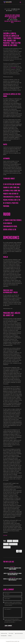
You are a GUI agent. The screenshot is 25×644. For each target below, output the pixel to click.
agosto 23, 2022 (13, 577)
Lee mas (5, 535)
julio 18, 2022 (12, 567)
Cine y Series (7, 9)
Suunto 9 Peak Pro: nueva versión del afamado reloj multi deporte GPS (12, 574)
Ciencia (10, 541)
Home (8, 20)
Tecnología (7, 547)
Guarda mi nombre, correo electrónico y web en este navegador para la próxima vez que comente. (13, 604)
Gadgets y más (13, 544)
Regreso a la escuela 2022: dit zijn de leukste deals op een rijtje (12, 580)
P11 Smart (14, 68)
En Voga (6, 544)
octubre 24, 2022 (13, 572)
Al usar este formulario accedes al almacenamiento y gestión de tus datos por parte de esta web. (13, 621)
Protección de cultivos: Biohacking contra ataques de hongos (12, 569)
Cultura (15, 541)
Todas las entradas (14, 20)
